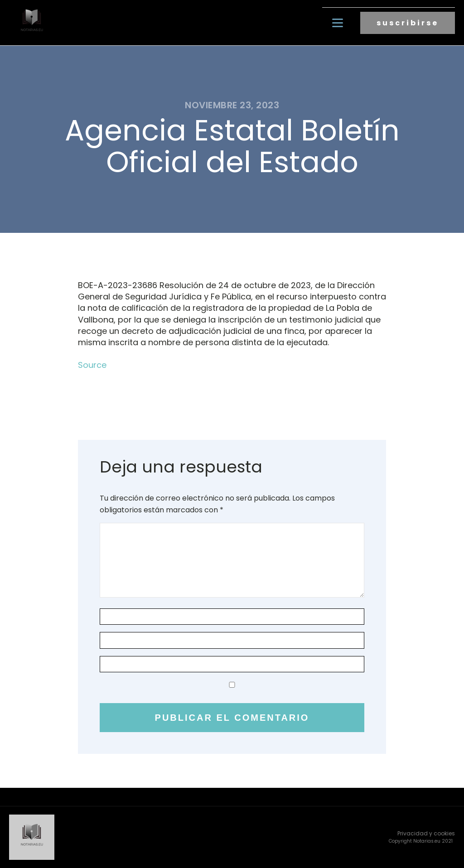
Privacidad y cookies (426, 833)
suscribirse (408, 23)
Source (92, 365)
